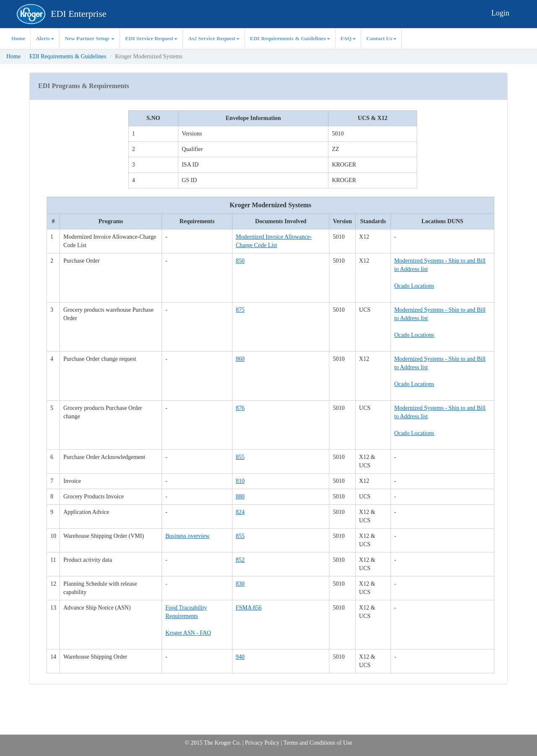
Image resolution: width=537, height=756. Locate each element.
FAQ (348, 38)
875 (240, 310)
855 (240, 457)
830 (240, 584)
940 (240, 657)
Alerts (45, 38)
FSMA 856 (249, 608)
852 (240, 560)
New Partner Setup (90, 38)
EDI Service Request (151, 38)
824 (240, 512)
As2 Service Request (214, 38)
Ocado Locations (414, 286)
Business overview (187, 536)
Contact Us (381, 38)
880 (240, 497)
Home (18, 38)
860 (240, 359)
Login (500, 13)
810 (240, 481)
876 (240, 408)
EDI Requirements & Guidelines (290, 38)
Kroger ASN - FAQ (188, 633)
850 (240, 261)
